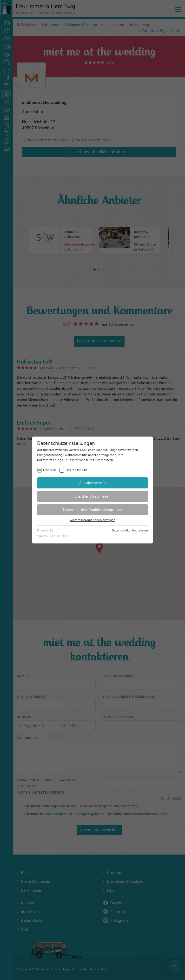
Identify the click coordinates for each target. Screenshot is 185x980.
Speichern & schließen (92, 496)
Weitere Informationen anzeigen (92, 520)
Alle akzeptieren (92, 483)
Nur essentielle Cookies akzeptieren (92, 510)
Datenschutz (121, 530)
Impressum (140, 530)
